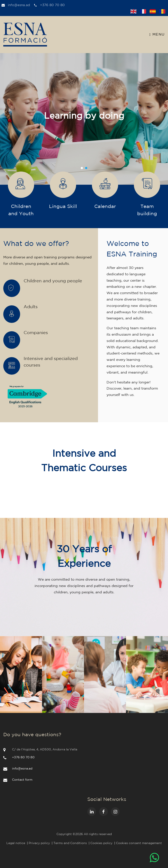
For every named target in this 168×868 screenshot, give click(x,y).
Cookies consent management (139, 843)
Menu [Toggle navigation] (157, 35)
